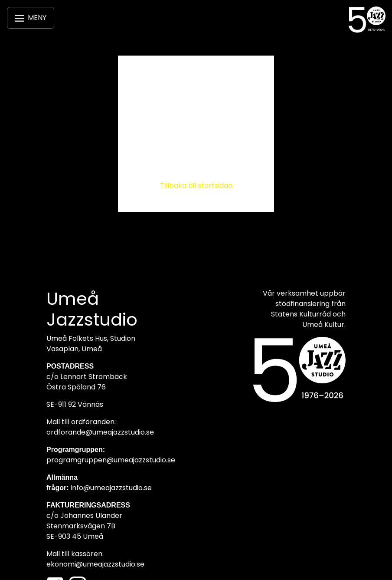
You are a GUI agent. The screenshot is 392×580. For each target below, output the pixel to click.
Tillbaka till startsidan (196, 186)
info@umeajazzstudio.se (111, 488)
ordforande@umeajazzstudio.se (100, 432)
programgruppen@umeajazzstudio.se (111, 460)
